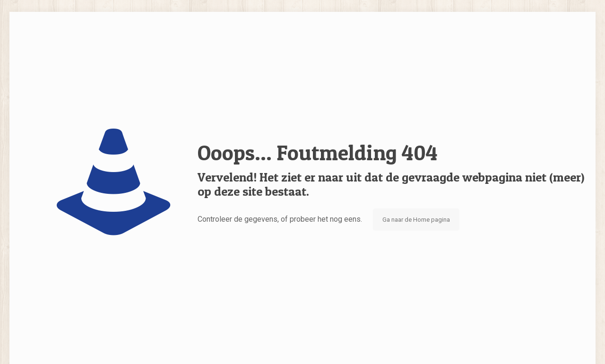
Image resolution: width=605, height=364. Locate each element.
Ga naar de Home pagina (416, 220)
